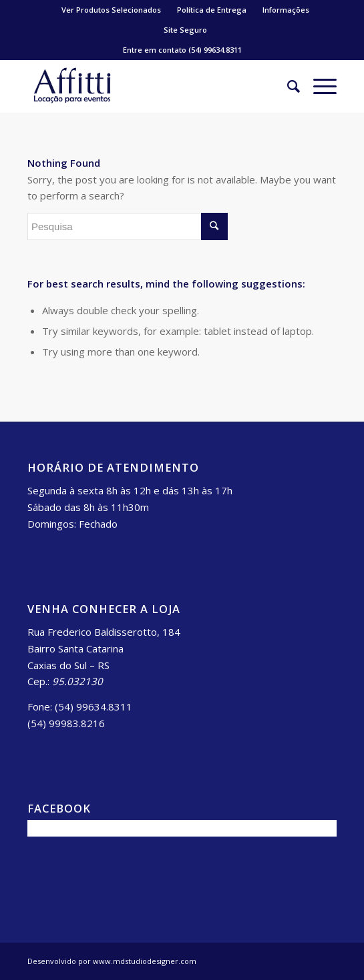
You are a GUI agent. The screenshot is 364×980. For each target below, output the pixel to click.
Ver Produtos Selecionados (111, 10)
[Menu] (318, 86)
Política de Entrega (212, 10)
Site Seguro (185, 30)
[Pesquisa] (287, 86)
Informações (286, 10)
